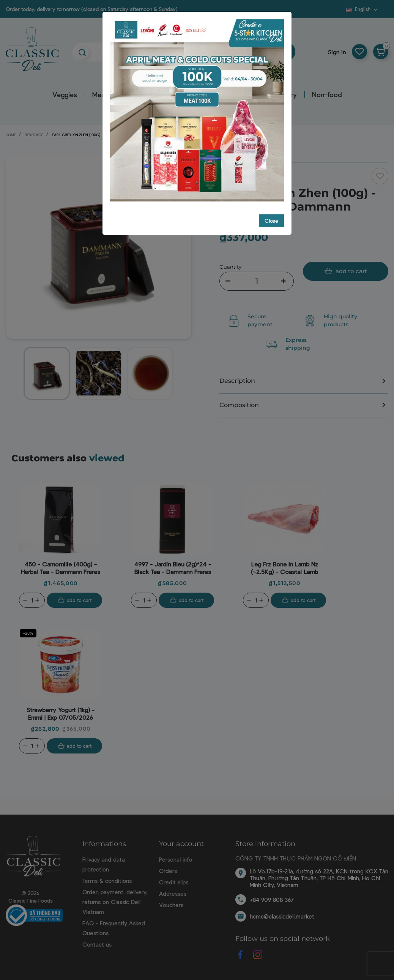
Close (271, 221)
